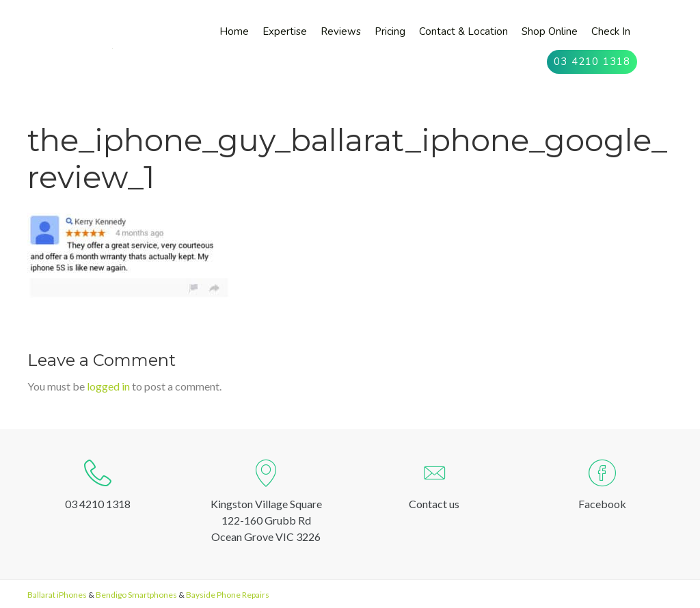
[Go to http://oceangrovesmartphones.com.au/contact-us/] (434, 488)
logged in (108, 386)
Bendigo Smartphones (136, 595)
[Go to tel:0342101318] (98, 488)
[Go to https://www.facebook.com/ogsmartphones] (602, 488)
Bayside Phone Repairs (228, 595)
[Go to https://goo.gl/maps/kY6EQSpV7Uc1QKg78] (266, 504)
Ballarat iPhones (57, 595)
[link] (234, 32)
